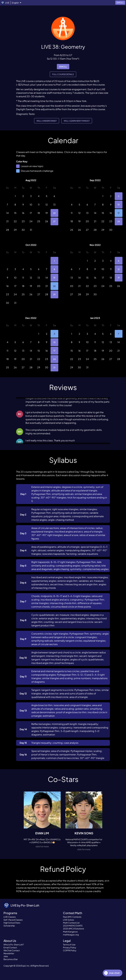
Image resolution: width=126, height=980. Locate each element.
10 (119, 205)
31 (54, 368)
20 (54, 213)
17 (119, 213)
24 (119, 221)
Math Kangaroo (70, 932)
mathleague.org (71, 935)
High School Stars (12, 923)
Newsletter (9, 953)
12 (119, 269)
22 (54, 286)
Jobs (6, 956)
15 (54, 278)
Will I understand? (47, 121)
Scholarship (9, 926)
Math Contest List (71, 923)
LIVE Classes (10, 917)
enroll (63, 67)
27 (54, 221)
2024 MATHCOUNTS (73, 926)
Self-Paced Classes (13, 920)
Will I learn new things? (77, 121)
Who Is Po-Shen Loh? (14, 945)
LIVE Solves (68, 920)
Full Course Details (63, 74)
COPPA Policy (70, 950)
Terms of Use (69, 945)
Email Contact (10, 947)
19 (119, 278)
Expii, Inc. (26, 966)
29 (54, 294)
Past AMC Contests (72, 917)
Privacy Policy (70, 947)
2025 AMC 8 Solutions (73, 929)
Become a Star (11, 959)
